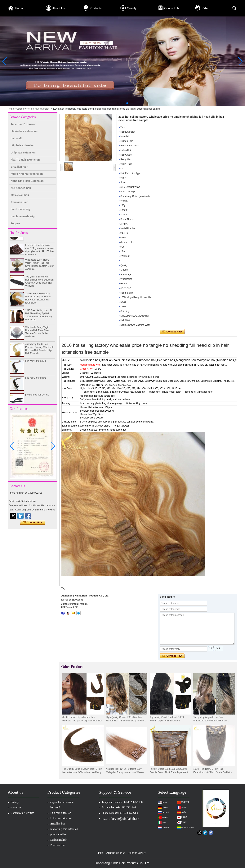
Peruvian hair (19, 202)
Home (19, 8)
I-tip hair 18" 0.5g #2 (36, 380)
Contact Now (33, 523)
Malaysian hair (20, 195)
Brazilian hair (19, 167)
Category (21, 109)
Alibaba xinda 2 (116, 853)
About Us (59, 8)
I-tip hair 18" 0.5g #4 (36, 363)
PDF (75, 607)
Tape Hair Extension (24, 124)
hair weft (16, 138)
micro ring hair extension (27, 174)
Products (96, 8)
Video (205, 8)
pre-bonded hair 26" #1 (37, 397)
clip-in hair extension (39, 109)
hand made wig (20, 209)
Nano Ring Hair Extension (27, 181)
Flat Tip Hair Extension (25, 160)
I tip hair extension (23, 145)
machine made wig (23, 216)
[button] (118, 103)
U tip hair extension (23, 153)
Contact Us (172, 8)
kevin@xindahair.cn (125, 819)
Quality (132, 8)
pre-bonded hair (21, 188)
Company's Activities (22, 813)
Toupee (15, 223)
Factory (15, 803)
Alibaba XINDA (137, 853)
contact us (16, 808)
